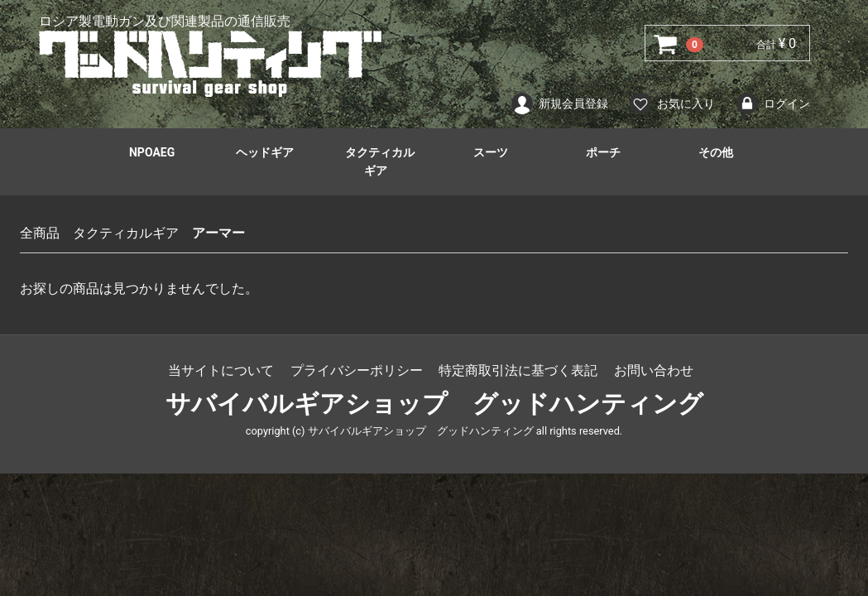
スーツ (491, 152)
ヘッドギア (265, 152)
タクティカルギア (380, 161)
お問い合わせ (654, 370)
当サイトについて (221, 370)
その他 (716, 152)
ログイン (772, 103)
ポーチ (603, 152)
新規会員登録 (559, 103)
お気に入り (671, 103)
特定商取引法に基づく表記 (518, 370)
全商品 (40, 233)
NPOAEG (152, 152)
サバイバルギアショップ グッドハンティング (434, 404)
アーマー (218, 233)
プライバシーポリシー (357, 370)
